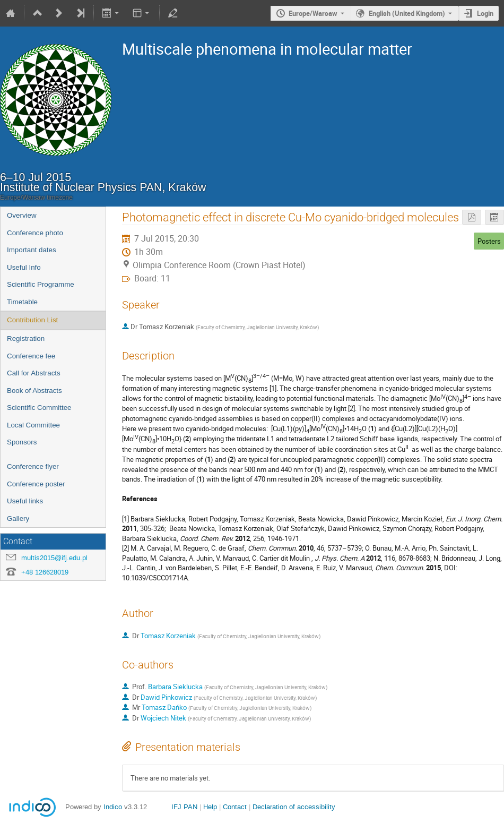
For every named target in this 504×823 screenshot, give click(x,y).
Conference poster (36, 484)
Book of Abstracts (34, 391)
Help (210, 807)
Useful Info (24, 267)
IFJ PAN (184, 807)
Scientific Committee (39, 408)
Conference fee (31, 356)
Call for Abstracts (34, 373)
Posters (489, 241)
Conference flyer (33, 466)
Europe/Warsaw (313, 13)
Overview (22, 215)
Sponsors (22, 442)
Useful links (25, 501)
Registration (26, 338)
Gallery (18, 518)
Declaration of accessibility (294, 807)
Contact (235, 807)
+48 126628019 (45, 572)
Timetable (22, 302)
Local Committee (33, 425)
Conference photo (35, 233)
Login (485, 13)
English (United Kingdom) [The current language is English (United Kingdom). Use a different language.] (407, 13)
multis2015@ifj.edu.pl (54, 558)
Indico (113, 807)
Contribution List (32, 320)
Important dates (32, 250)
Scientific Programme (41, 284)
